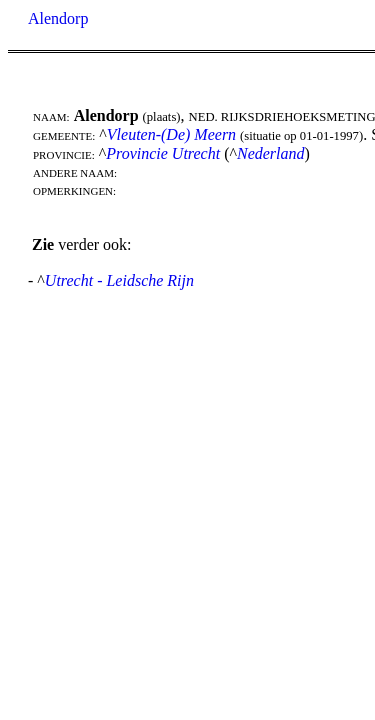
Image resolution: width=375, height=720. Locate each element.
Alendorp (58, 18)
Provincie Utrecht (163, 153)
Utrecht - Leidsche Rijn (119, 280)
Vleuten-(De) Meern (171, 134)
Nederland (271, 153)
